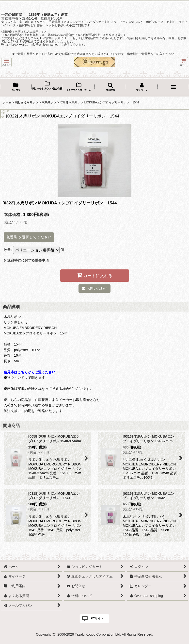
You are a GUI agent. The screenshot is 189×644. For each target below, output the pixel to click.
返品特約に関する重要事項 (26, 260)
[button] (6, 62)
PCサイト (97, 618)
